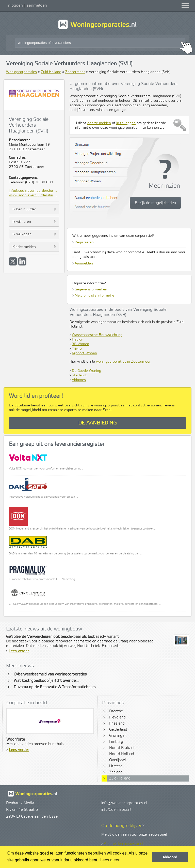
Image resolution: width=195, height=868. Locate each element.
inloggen (15, 5)
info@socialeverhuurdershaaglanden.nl (34, 191)
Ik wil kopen (22, 234)
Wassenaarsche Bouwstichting (97, 335)
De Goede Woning (86, 371)
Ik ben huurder (24, 209)
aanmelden (37, 5)
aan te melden (99, 123)
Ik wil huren (22, 222)
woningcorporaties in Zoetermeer (123, 362)
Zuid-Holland (51, 72)
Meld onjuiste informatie (94, 296)
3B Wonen (80, 344)
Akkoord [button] (170, 857)
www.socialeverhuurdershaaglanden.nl (34, 195)
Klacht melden (24, 247)
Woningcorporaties (21, 72)
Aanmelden (84, 263)
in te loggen (126, 123)
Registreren (84, 242)
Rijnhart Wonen (84, 353)
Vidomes (79, 380)
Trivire (77, 349)
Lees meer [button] (110, 860)
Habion (78, 340)
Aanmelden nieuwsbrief (124, 844)
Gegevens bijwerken (91, 289)
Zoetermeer (75, 72)
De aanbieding (97, 423)
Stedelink (79, 375)
